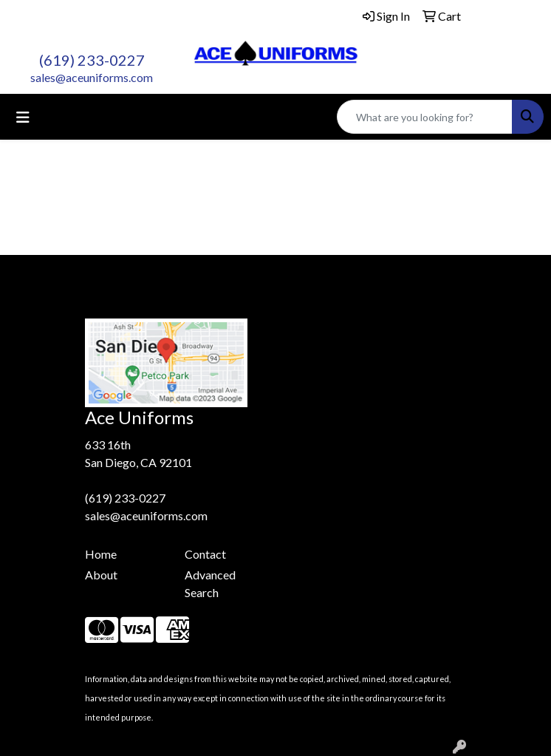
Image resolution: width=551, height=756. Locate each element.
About (101, 575)
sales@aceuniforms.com (92, 77)
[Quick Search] (425, 117)
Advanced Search (210, 583)
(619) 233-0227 (92, 60)
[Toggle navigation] (23, 117)
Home (101, 554)
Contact (205, 554)
